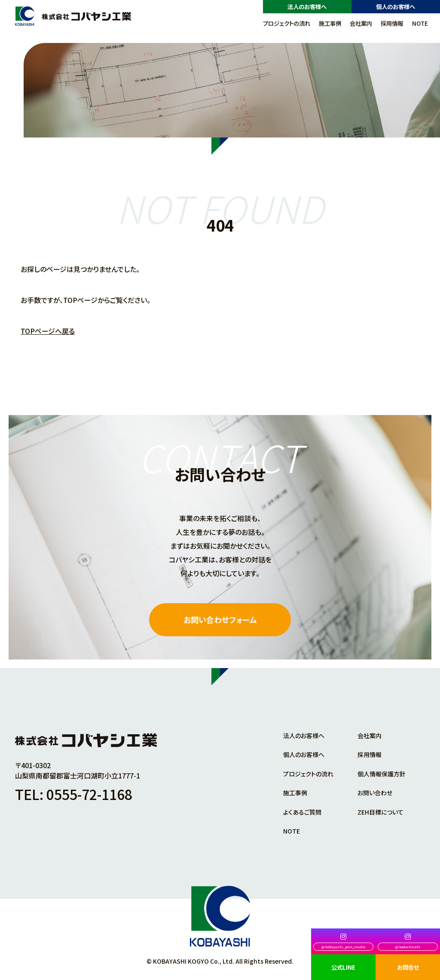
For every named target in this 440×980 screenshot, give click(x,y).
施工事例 (330, 23)
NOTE (420, 23)
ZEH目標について (380, 812)
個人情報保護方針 (382, 774)
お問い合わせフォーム (220, 620)
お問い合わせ (375, 793)
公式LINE (343, 967)
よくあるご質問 (302, 812)
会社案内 (361, 23)
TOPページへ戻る (48, 331)
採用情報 (392, 23)
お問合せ (408, 967)
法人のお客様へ (307, 6)
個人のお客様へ (396, 6)
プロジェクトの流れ (287, 23)
